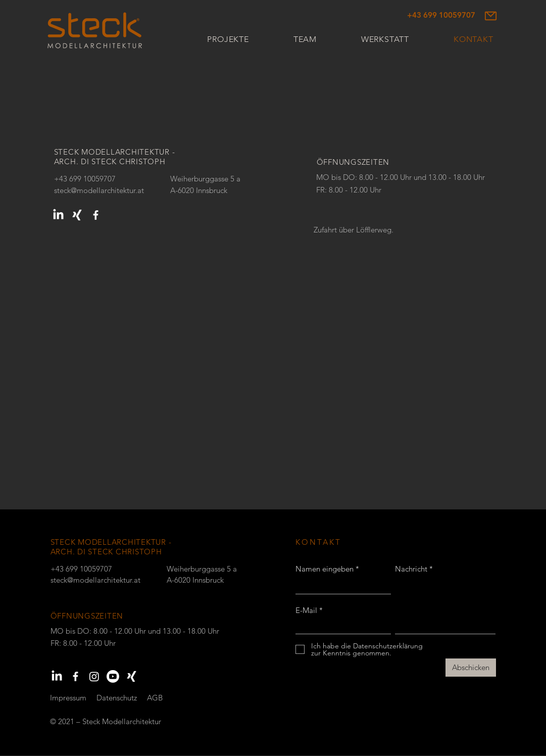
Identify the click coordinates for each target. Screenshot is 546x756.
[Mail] (491, 16)
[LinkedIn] (58, 215)
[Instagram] (94, 676)
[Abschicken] (471, 668)
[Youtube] (113, 676)
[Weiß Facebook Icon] (96, 215)
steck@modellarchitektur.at (99, 190)
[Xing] (77, 215)
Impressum (68, 698)
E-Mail (306, 610)
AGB (155, 698)
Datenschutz (117, 698)
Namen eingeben (325, 569)
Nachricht (411, 569)
